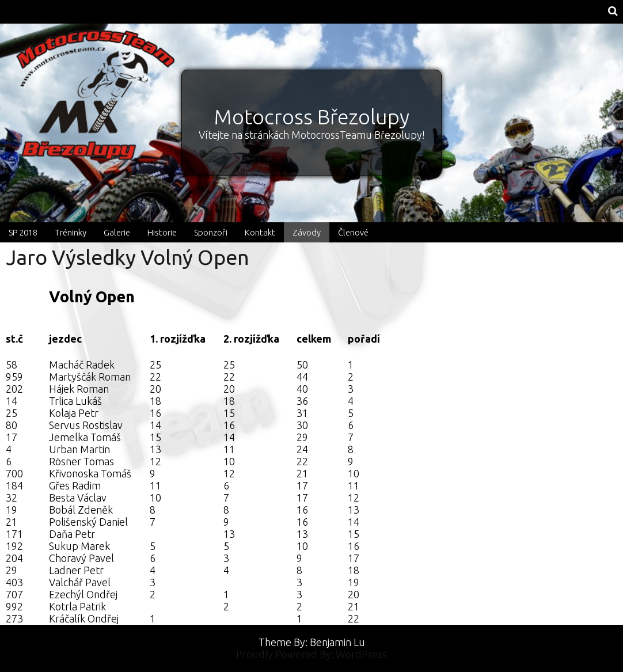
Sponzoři (211, 232)
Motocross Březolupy (312, 117)
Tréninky (71, 232)
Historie (162, 232)
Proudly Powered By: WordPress (311, 654)
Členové (353, 232)
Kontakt (260, 232)
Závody (307, 232)
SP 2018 (23, 232)
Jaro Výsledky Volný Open (128, 257)
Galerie (117, 232)
